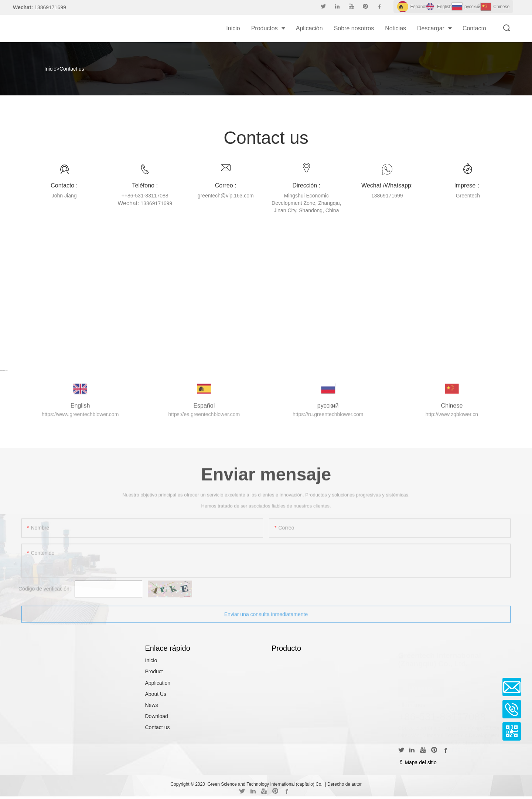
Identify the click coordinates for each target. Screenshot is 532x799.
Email (512, 687)
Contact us (72, 69)
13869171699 (462, 749)
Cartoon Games (3, 370)
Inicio (50, 69)
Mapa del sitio (417, 762)
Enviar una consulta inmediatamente (266, 619)
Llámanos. (421, 687)
